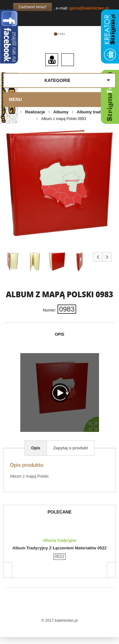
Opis (36, 448)
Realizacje (35, 112)
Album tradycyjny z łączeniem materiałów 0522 (60, 548)
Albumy (61, 112)
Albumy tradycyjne (95, 112)
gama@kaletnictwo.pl (89, 8)
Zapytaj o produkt (71, 448)
